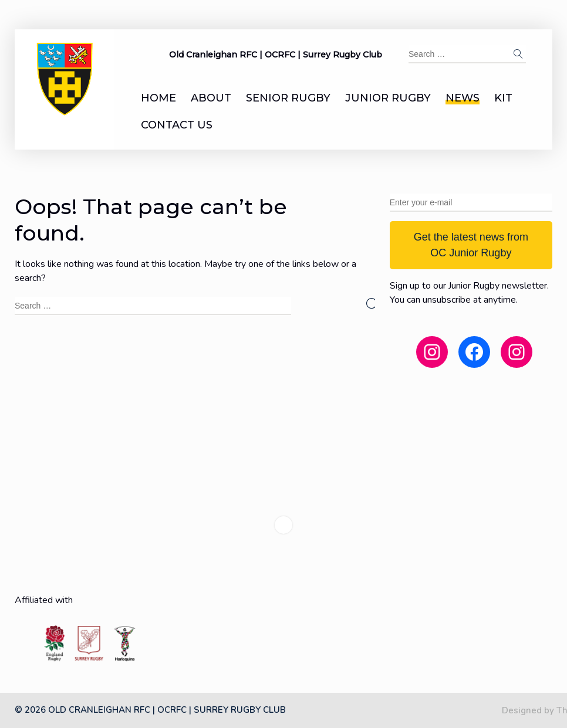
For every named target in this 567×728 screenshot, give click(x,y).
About (211, 98)
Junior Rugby (388, 98)
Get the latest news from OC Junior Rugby (471, 245)
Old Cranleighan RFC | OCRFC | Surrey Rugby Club (276, 55)
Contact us (177, 125)
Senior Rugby (288, 98)
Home (158, 98)
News (463, 98)
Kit (503, 98)
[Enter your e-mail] (471, 203)
